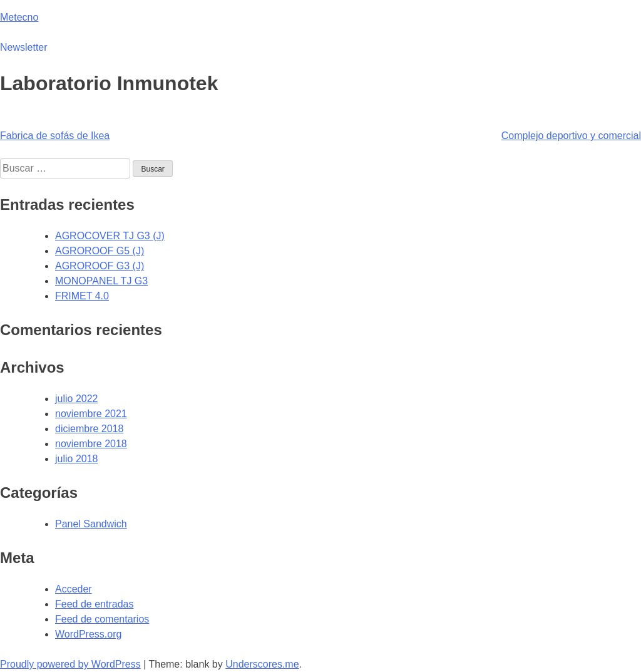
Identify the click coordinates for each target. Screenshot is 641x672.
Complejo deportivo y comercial (571, 136)
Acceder (74, 589)
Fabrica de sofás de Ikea (55, 136)
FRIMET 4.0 (82, 296)
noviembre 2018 (91, 444)
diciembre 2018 (89, 429)
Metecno (19, 17)
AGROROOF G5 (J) (100, 251)
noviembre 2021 (91, 414)
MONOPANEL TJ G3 (101, 281)
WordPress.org (88, 634)
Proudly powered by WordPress (70, 664)
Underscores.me (262, 664)
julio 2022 (77, 399)
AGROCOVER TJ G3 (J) (110, 236)
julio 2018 (77, 459)
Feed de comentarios (102, 619)
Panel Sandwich (91, 524)
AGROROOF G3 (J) (100, 266)
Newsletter (24, 47)
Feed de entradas (94, 604)
